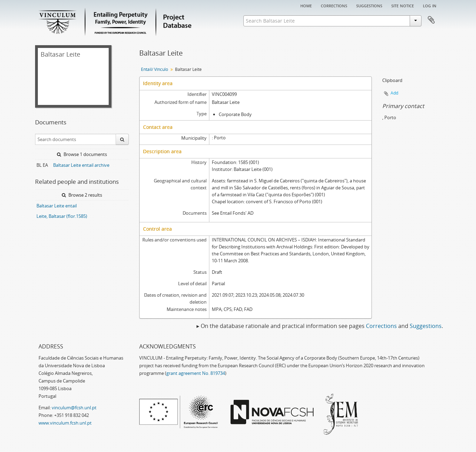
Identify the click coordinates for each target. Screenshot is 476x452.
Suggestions (369, 5)
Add (394, 93)
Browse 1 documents (82, 154)
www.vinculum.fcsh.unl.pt (65, 423)
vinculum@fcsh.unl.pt (74, 408)
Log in (430, 5)
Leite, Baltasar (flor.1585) (62, 216)
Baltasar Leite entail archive (81, 165)
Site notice (403, 5)
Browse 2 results (82, 195)
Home (306, 5)
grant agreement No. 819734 (196, 373)
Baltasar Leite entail (57, 206)
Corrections (334, 5)
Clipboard (431, 20)
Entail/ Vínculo (155, 69)
